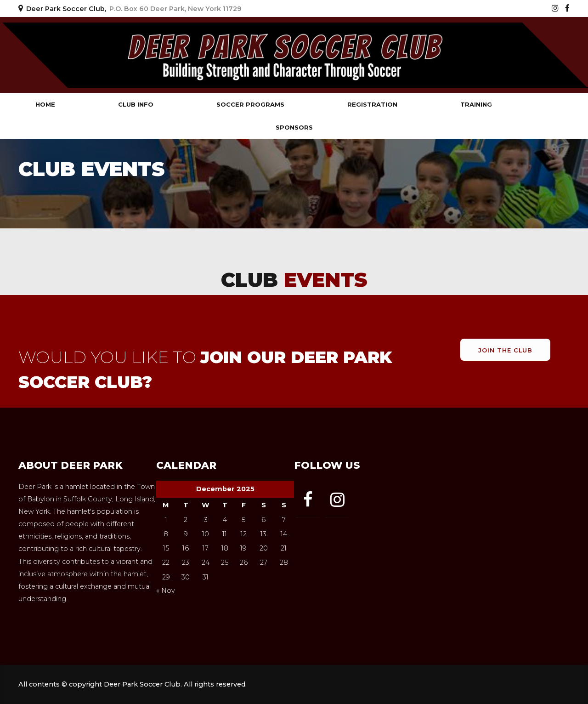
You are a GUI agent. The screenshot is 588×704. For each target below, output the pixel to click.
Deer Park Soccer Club (106, 55)
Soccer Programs (250, 104)
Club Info (136, 104)
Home (45, 104)
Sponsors (294, 127)
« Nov (166, 590)
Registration (372, 104)
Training (476, 104)
